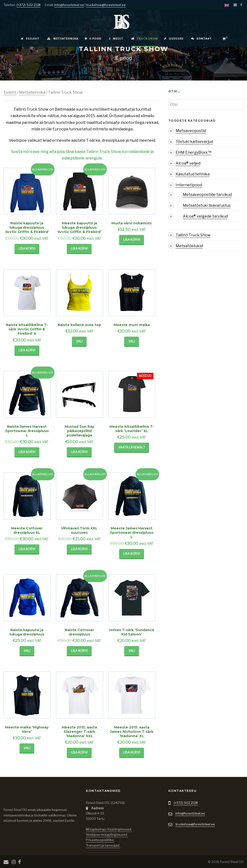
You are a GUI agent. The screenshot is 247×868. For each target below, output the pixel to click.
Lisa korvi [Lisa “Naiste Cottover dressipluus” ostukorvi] (79, 651)
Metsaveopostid (191, 131)
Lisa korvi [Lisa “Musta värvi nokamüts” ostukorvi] (132, 240)
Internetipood (189, 185)
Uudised (174, 38)
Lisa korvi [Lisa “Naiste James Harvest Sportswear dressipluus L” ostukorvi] (27, 452)
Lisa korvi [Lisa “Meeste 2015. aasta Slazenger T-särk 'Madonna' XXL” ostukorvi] (79, 752)
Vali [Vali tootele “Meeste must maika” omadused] (132, 341)
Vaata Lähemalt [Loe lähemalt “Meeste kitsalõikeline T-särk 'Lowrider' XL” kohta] (132, 447)
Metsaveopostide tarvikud (207, 195)
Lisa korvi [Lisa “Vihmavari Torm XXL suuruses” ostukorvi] (79, 549)
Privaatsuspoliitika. (100, 840)
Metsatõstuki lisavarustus (207, 205)
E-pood (93, 38)
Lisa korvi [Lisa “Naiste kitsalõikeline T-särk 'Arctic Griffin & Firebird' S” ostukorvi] (27, 350)
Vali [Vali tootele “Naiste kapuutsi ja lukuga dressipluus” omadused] (27, 651)
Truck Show (145, 38)
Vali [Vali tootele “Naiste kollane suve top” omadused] (79, 341)
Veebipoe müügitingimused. (107, 835)
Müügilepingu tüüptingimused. (109, 829)
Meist (116, 38)
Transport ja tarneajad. (103, 845)
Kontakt (201, 38)
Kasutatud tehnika (193, 174)
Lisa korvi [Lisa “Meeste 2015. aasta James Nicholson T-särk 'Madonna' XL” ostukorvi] (132, 752)
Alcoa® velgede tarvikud (205, 216)
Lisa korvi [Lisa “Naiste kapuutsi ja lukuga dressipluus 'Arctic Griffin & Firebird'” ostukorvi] (27, 248)
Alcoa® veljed (188, 163)
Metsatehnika (63, 38)
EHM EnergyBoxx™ (193, 152)
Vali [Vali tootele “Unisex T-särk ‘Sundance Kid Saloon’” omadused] (132, 651)
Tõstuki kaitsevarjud (194, 142)
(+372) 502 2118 (28, 5)
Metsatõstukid (189, 246)
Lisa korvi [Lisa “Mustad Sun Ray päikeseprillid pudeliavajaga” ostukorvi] (79, 452)
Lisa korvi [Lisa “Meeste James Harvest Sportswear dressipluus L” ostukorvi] (132, 554)
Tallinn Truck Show (193, 235)
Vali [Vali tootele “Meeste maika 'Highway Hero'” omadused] (27, 748)
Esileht (30, 38)
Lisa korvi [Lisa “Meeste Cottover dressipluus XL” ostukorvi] (27, 549)
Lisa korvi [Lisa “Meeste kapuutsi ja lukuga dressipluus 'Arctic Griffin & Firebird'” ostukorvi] (79, 248)
